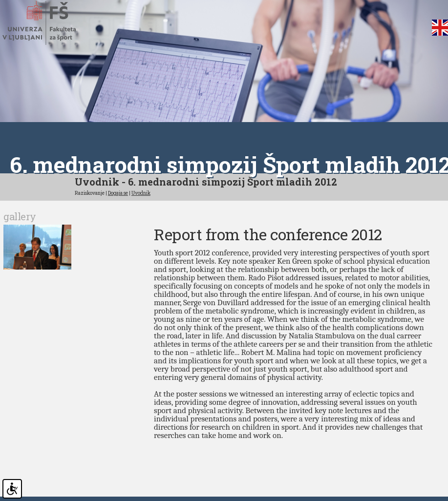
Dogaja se (118, 193)
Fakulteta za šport (50, 23)
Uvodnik (141, 193)
